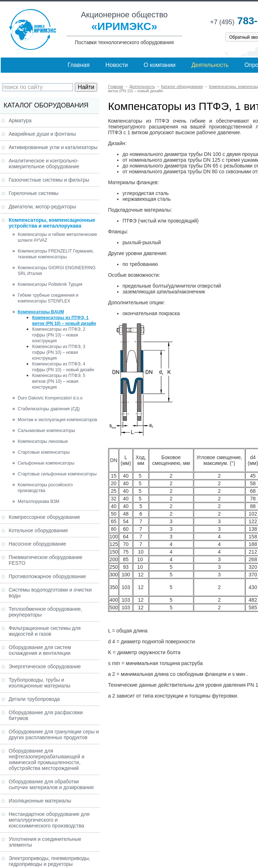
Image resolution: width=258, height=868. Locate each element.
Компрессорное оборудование (44, 517)
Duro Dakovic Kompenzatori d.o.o (50, 398)
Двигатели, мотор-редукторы (42, 207)
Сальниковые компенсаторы (46, 431)
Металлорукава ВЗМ (38, 501)
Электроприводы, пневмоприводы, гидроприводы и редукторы (50, 861)
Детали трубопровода (34, 699)
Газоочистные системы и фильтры (49, 180)
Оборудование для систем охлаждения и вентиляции (40, 650)
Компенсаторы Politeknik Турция (50, 284)
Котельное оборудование (38, 530)
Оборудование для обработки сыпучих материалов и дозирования (51, 784)
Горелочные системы (34, 193)
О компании (160, 65)
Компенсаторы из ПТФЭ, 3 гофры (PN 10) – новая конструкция (59, 352)
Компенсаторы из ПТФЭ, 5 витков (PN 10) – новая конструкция (59, 381)
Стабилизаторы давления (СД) (49, 409)
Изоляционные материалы (40, 801)
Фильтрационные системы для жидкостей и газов (45, 631)
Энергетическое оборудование (45, 666)
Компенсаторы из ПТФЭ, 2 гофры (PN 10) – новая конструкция (59, 335)
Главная (79, 65)
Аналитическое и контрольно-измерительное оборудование (44, 164)
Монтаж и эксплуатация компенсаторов (57, 420)
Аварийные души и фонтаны (42, 134)
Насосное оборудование (37, 544)
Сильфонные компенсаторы (46, 463)
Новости (117, 65)
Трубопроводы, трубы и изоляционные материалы (40, 683)
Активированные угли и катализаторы (53, 147)
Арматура (20, 120)
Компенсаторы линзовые (43, 441)
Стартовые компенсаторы (44, 452)
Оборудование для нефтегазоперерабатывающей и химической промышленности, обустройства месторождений (47, 759)
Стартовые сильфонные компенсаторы (57, 474)
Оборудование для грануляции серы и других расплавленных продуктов (54, 734)
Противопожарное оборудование (47, 576)
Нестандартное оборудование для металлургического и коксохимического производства (49, 820)
